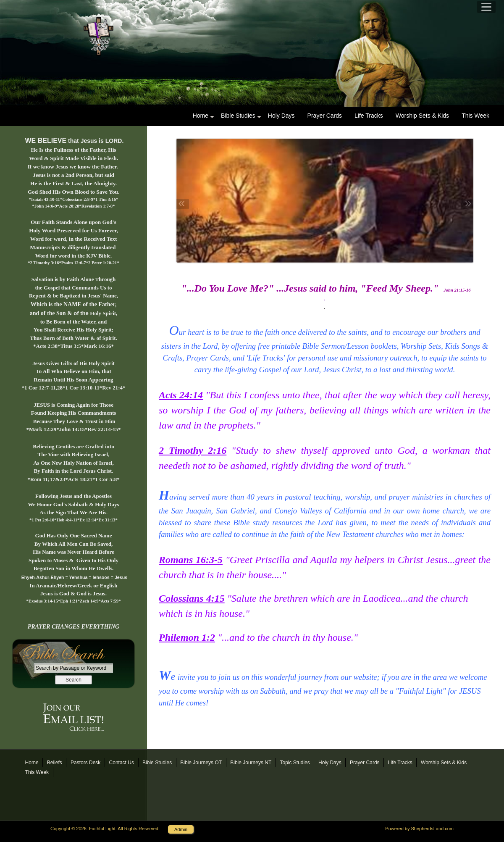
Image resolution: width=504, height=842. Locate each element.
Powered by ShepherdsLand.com (419, 829)
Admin (181, 829)
